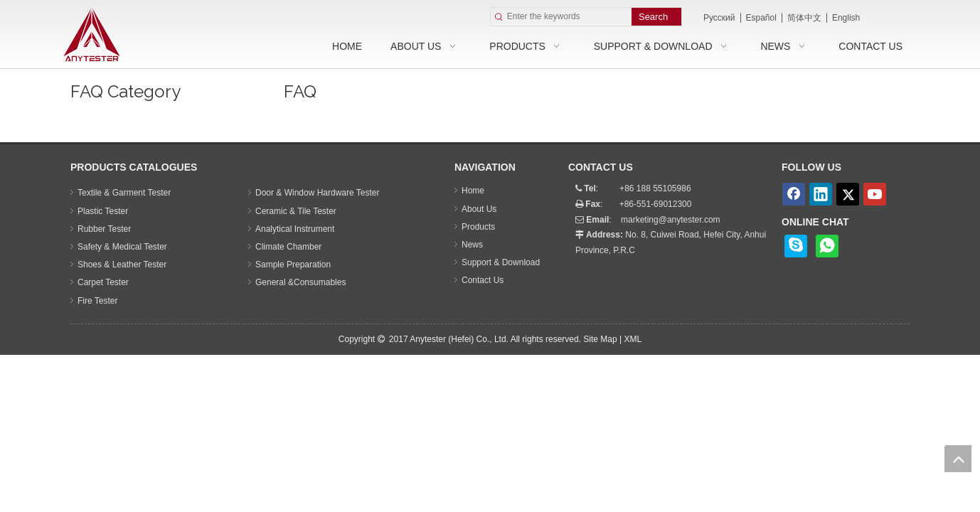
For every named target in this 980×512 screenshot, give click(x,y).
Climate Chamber (288, 247)
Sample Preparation (293, 265)
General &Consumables (300, 282)
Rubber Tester (104, 229)
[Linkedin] (821, 194)
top (958, 459)
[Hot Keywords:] (656, 17)
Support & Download (501, 262)
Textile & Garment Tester (124, 193)
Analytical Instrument (295, 229)
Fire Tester (97, 301)
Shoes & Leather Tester (122, 265)
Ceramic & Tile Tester (296, 211)
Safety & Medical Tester (122, 247)
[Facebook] (794, 194)
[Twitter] (848, 194)
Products (478, 227)
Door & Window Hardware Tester (318, 193)
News (472, 245)
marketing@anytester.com (671, 220)
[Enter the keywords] (569, 17)
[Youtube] (875, 194)
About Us (479, 209)
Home (473, 191)
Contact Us (483, 280)
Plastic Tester (103, 211)
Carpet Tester (103, 282)
